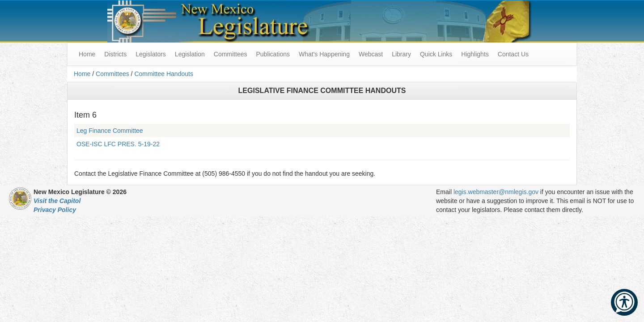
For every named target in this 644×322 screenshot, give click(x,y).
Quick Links (436, 54)
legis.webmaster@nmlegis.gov (496, 192)
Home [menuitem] (87, 54)
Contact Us (513, 54)
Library (401, 54)
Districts (115, 54)
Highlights (475, 54)
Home (82, 74)
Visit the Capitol (57, 201)
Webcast (371, 54)
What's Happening (324, 54)
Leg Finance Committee (110, 131)
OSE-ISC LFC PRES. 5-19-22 (118, 144)
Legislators (151, 54)
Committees (231, 54)
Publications (273, 54)
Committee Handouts (164, 74)
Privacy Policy (55, 210)
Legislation (190, 54)
